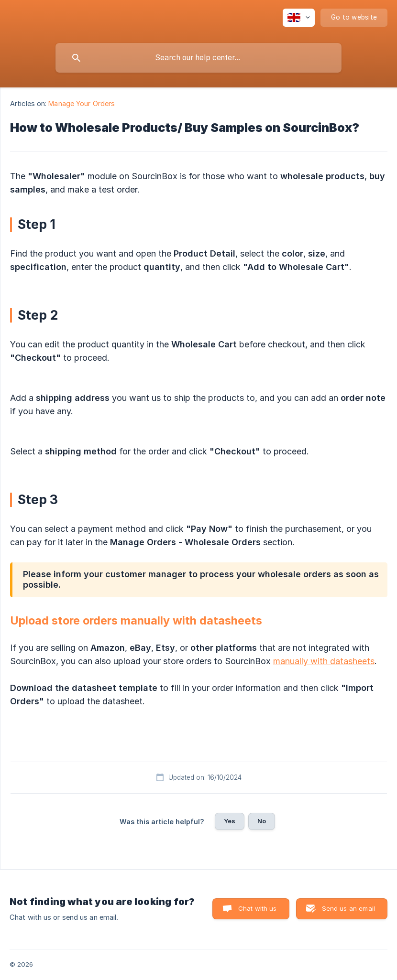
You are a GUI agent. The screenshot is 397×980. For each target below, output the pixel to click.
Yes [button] (230, 821)
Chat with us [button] (258, 908)
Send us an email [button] (348, 908)
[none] (299, 18)
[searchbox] (198, 58)
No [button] (262, 821)
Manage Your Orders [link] (82, 103)
